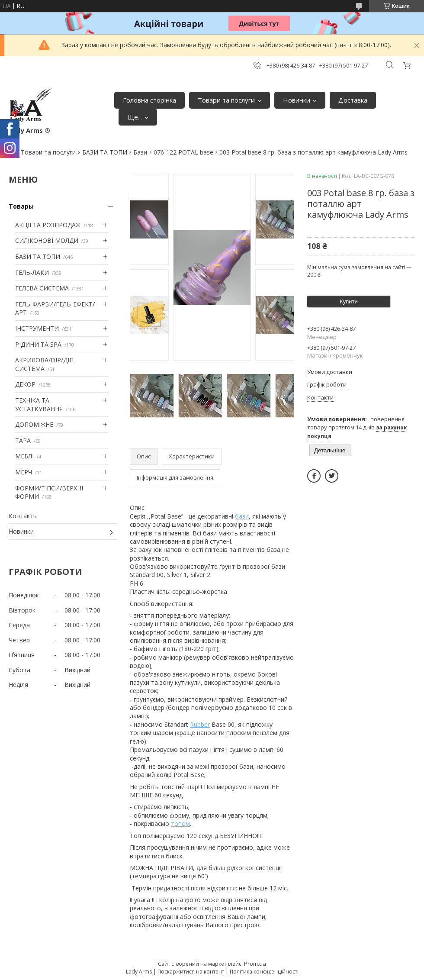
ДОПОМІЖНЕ (34, 424)
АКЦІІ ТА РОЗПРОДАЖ (48, 225)
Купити (349, 301)
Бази (140, 152)
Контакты (23, 516)
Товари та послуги (226, 100)
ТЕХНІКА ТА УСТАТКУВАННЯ (39, 405)
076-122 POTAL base (183, 152)
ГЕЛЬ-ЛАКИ (32, 272)
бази (242, 516)
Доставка (353, 100)
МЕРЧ (24, 472)
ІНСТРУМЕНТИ (37, 328)
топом (180, 824)
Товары (21, 206)
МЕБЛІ (24, 456)
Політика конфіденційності (264, 972)
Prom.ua (255, 964)
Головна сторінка (149, 100)
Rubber (200, 724)
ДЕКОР (25, 384)
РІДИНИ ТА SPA (38, 344)
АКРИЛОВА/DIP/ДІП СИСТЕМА (44, 364)
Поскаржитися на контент (191, 972)
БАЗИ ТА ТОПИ (105, 152)
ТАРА (23, 440)
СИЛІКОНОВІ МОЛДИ (47, 240)
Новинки (297, 100)
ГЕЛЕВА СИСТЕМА (42, 288)
